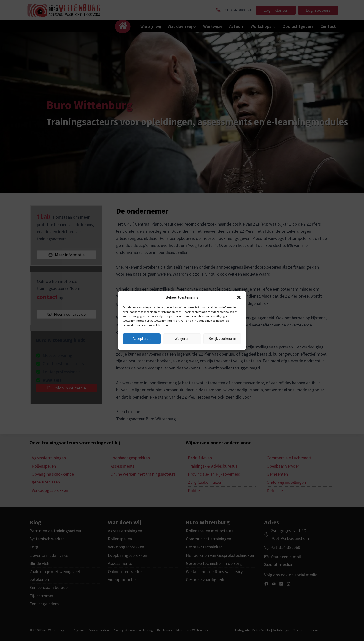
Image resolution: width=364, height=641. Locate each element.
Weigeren (182, 339)
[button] (239, 297)
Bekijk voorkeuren (222, 339)
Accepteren (142, 339)
